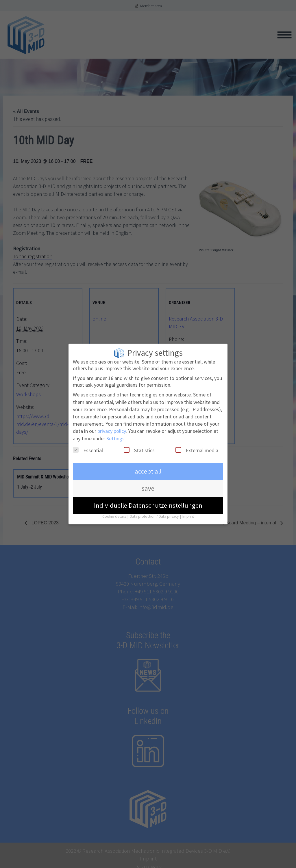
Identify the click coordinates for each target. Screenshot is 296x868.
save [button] (148, 485)
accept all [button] (148, 468)
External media (197, 447)
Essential (88, 447)
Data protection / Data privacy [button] (155, 514)
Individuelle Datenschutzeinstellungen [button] (148, 502)
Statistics (139, 447)
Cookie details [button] (115, 514)
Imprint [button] (188, 514)
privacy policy (112, 428)
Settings (115, 435)
